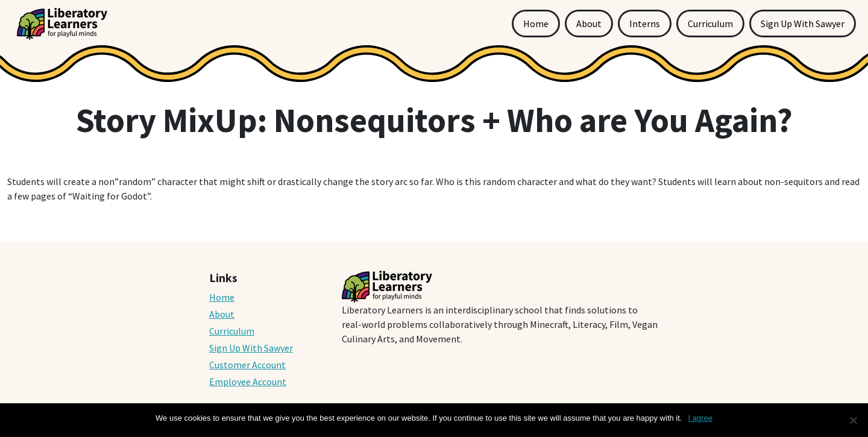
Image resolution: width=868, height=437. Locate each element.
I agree (700, 418)
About (589, 24)
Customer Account (247, 365)
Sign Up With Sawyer (803, 24)
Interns (645, 24)
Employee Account (248, 382)
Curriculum (710, 24)
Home (536, 24)
